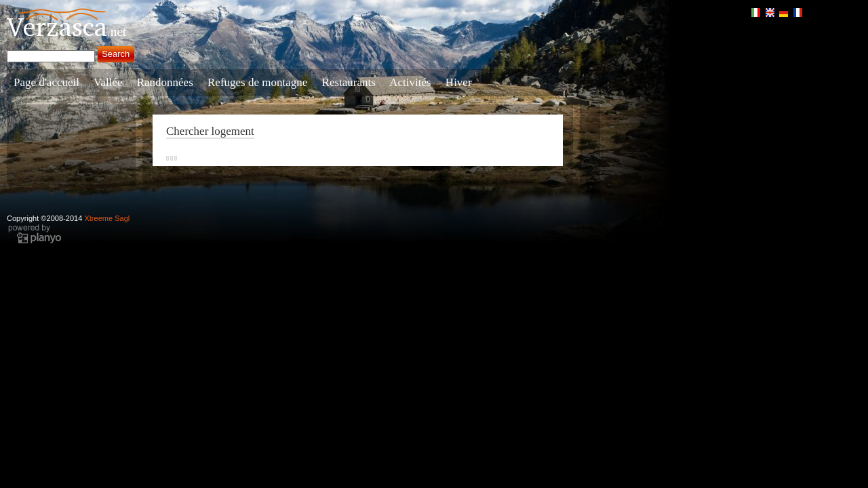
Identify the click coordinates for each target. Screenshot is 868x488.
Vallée (108, 82)
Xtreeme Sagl (107, 218)
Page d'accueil (46, 82)
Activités (410, 82)
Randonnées (165, 82)
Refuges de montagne (257, 82)
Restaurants (349, 82)
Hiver (459, 82)
